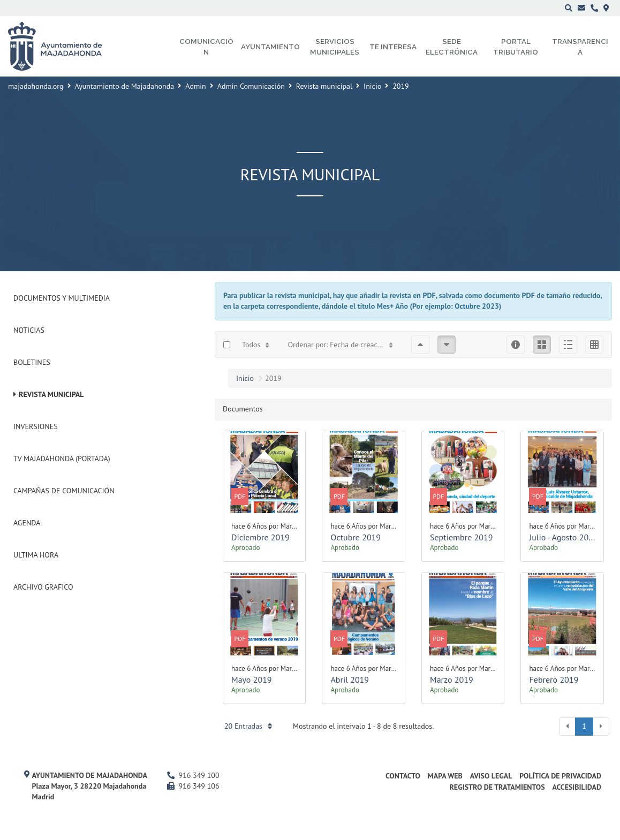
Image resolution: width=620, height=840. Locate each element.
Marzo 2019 (452, 679)
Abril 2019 (350, 679)
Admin (196, 86)
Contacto (403, 776)
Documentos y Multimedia (62, 298)
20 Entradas (248, 726)
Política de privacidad (560, 776)
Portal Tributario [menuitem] (516, 47)
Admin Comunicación (251, 86)
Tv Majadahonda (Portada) (62, 459)
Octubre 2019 (356, 537)
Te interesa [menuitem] (393, 47)
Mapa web (445, 776)
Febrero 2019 (554, 679)
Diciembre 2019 (260, 537)
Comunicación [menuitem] (206, 47)
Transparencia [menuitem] (580, 47)
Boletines (32, 362)
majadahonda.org (36, 86)
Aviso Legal (491, 776)
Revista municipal (324, 86)
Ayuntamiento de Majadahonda (125, 86)
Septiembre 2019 (461, 537)
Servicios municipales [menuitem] (335, 47)
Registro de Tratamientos (497, 787)
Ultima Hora (36, 555)
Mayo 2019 (252, 679)
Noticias (29, 330)
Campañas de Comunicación (64, 491)
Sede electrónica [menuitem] (452, 47)
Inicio (372, 86)
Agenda (27, 523)
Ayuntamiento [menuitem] (270, 47)
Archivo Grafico (43, 587)
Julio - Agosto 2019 (563, 537)
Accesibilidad (577, 787)
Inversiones (36, 426)
